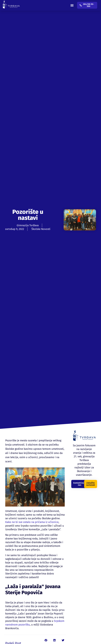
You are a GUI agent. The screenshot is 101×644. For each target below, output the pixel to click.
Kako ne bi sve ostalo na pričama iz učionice (32, 522)
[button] (72, 5)
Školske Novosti (41, 229)
